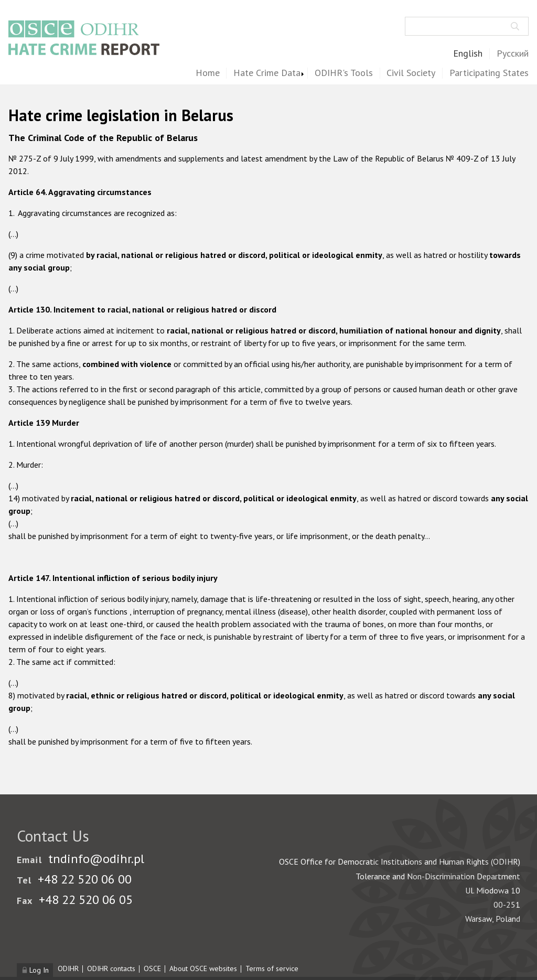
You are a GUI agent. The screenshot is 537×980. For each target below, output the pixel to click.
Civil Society (411, 73)
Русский (513, 54)
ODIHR (68, 968)
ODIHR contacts (111, 968)
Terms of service (272, 968)
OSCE (152, 968)
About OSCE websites (203, 968)
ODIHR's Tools (344, 73)
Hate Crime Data (267, 73)
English (468, 54)
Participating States (489, 73)
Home (208, 73)
